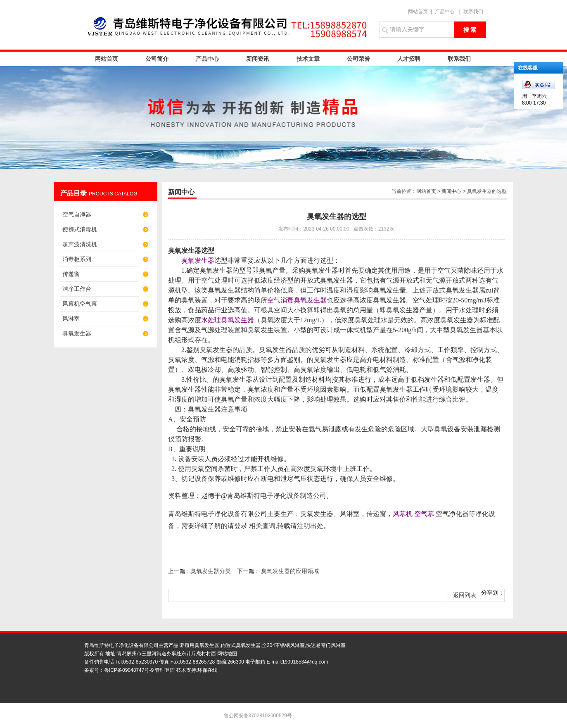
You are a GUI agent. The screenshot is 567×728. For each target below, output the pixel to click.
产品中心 (445, 12)
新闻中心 (451, 191)
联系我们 (473, 12)
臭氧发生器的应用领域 (290, 571)
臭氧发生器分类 (211, 571)
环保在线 (207, 670)
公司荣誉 (358, 59)
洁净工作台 (77, 289)
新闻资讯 (258, 59)
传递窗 (71, 274)
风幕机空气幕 (80, 304)
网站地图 (227, 654)
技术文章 (308, 59)
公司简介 (157, 59)
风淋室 (71, 319)
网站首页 (418, 12)
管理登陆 (165, 670)
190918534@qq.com (305, 662)
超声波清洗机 (80, 244)
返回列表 (465, 595)
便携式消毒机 (80, 229)
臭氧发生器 (77, 333)
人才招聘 (409, 59)
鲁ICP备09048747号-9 (129, 670)
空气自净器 (77, 214)
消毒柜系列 (77, 259)
